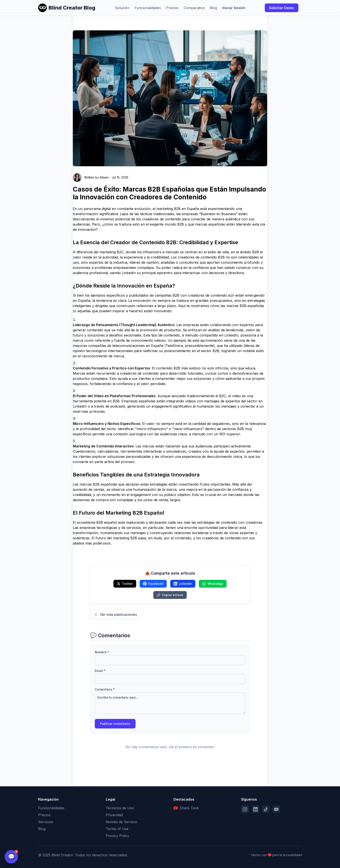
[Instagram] (245, 809)
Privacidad (114, 815)
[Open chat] (11, 857)
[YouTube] (276, 809)
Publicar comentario (115, 724)
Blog (213, 8)
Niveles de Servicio (121, 822)
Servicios (46, 822)
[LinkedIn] (255, 809)
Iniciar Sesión (234, 8)
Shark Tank (186, 808)
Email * (100, 671)
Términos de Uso (120, 808)
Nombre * (102, 652)
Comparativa (194, 8)
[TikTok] (266, 809)
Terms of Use (117, 829)
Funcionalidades (148, 8)
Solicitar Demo (282, 8)
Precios (172, 8)
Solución (122, 8)
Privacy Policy (118, 836)
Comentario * (105, 689)
